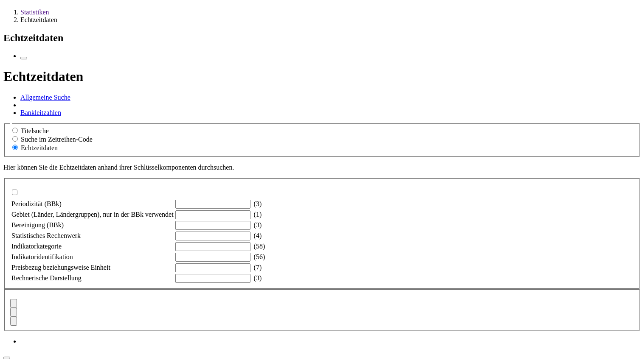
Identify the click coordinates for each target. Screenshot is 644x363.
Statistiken (35, 12)
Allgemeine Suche (45, 97)
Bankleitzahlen (41, 113)
